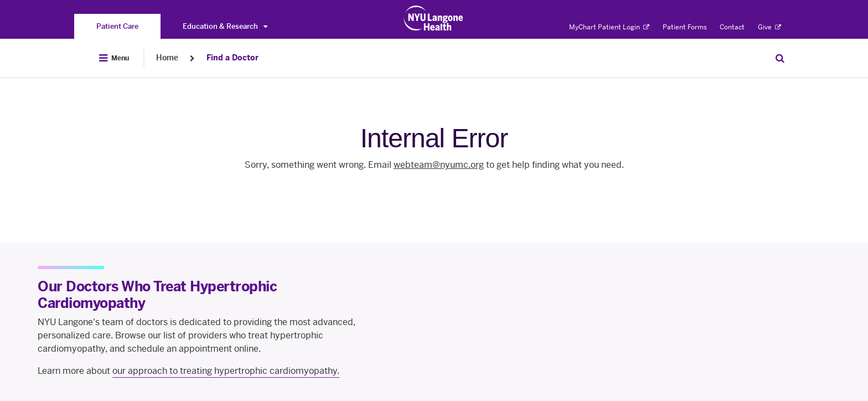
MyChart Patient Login (609, 27)
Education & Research (225, 26)
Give (769, 27)
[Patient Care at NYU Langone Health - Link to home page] (434, 18)
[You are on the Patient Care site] (117, 26)
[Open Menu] (114, 58)
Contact (732, 27)
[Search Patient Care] (780, 58)
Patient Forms (685, 27)
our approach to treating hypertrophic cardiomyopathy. (226, 371)
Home (167, 58)
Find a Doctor (232, 58)
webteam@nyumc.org (439, 165)
